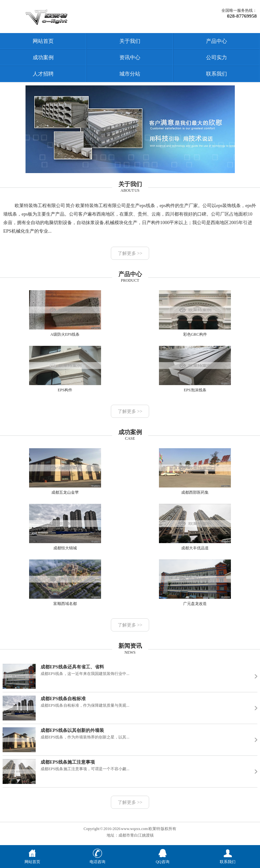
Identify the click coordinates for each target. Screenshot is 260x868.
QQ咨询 (162, 859)
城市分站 (130, 74)
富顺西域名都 (65, 583)
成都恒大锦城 (65, 527)
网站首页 (43, 41)
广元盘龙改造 (195, 583)
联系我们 (217, 74)
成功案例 (43, 57)
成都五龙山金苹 (65, 471)
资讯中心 (130, 57)
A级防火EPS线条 (65, 313)
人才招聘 (43, 74)
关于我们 (130, 41)
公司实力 (217, 57)
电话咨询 (97, 859)
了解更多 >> (130, 253)
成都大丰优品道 (195, 527)
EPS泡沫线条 (195, 369)
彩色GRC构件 (195, 313)
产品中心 (217, 41)
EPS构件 (65, 369)
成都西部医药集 (195, 471)
